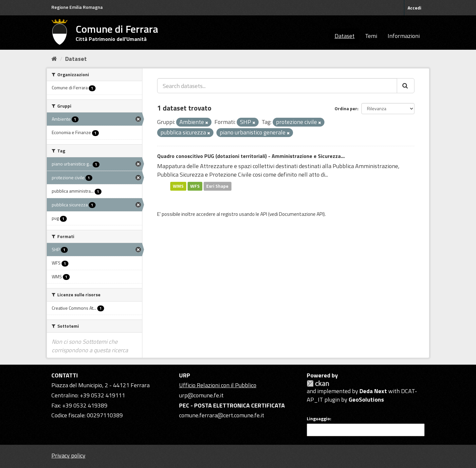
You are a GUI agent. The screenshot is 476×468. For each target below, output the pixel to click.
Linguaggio (318, 419)
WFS (195, 186)
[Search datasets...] (277, 86)
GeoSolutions (366, 399)
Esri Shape (217, 186)
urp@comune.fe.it (201, 395)
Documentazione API (301, 214)
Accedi (414, 8)
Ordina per (346, 108)
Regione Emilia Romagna (77, 7)
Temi (371, 36)
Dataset (345, 36)
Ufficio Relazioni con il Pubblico (218, 385)
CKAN (318, 383)
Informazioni (404, 36)
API (264, 214)
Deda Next (373, 391)
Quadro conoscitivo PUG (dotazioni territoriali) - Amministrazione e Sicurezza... (251, 156)
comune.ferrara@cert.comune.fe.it (222, 415)
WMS (178, 186)
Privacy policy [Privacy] (68, 455)
